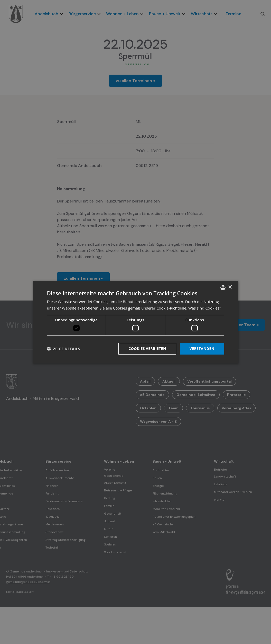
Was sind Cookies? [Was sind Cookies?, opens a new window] (205, 308)
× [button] (230, 287)
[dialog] (136, 322)
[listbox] (223, 287)
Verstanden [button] (202, 349)
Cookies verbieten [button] (147, 349)
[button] (64, 349)
